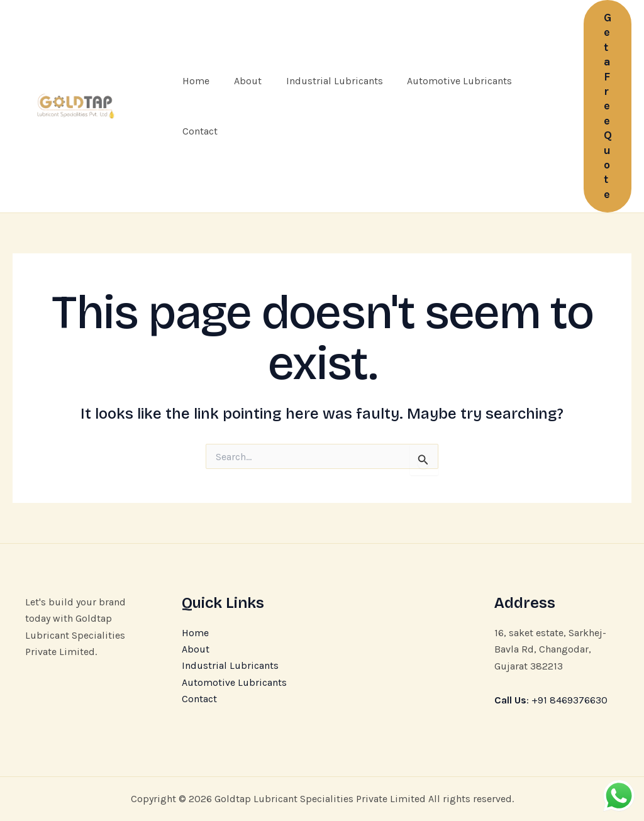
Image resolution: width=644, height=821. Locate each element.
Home (194, 81)
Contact (198, 131)
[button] (608, 106)
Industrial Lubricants (324, 81)
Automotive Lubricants (445, 81)
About (241, 81)
